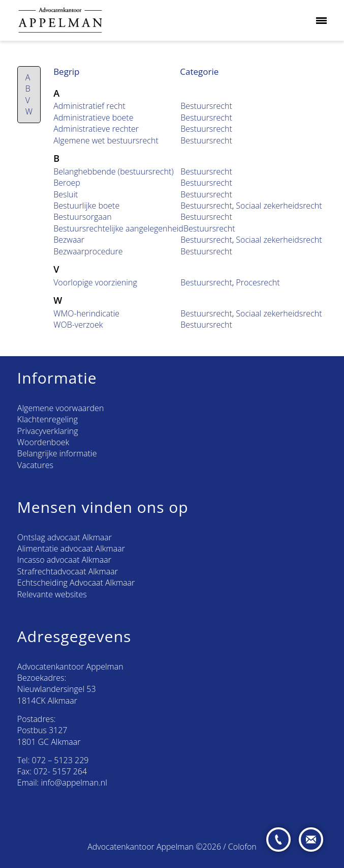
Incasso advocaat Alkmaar (64, 560)
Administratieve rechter (96, 129)
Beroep (67, 183)
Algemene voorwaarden (60, 408)
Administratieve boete (93, 118)
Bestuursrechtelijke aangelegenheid (118, 228)
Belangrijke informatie (57, 453)
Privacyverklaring (48, 431)
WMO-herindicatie (86, 313)
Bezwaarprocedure (88, 251)
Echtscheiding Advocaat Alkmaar (76, 583)
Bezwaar (69, 240)
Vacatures (35, 465)
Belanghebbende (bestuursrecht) (113, 171)
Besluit (66, 194)
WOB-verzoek (78, 325)
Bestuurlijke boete (86, 206)
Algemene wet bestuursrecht (106, 140)
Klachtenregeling (48, 419)
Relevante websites (52, 594)
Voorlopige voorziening (95, 282)
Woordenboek (43, 442)
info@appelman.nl (74, 783)
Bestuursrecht (206, 106)
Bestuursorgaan (83, 217)
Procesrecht (258, 282)
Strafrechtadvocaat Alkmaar (68, 571)
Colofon (242, 847)
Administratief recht (89, 106)
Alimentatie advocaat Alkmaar (71, 548)
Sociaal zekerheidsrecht (279, 206)
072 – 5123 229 (60, 760)
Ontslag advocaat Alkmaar (65, 537)
